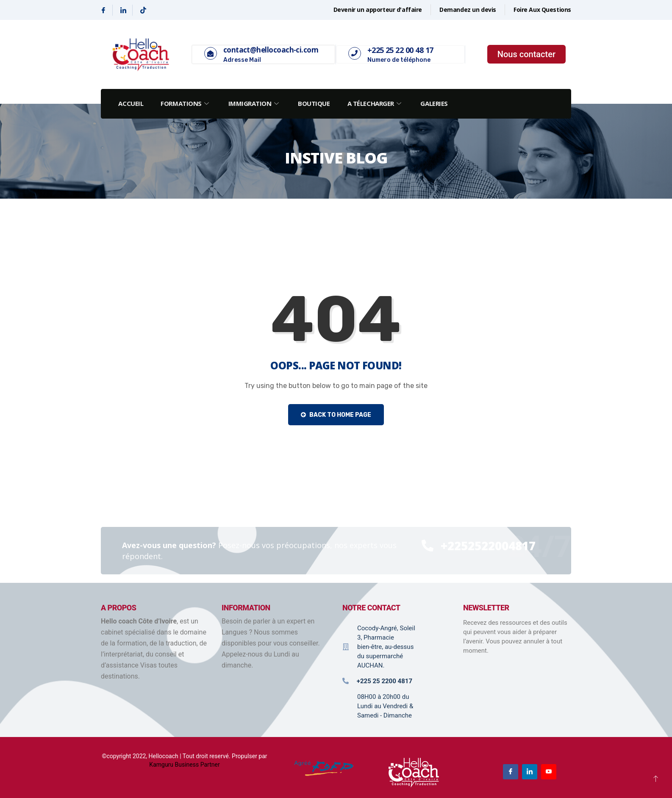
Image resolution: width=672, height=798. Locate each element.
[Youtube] (549, 772)
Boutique (315, 103)
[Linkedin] (124, 10)
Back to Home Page (336, 415)
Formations (186, 103)
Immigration (255, 103)
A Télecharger (377, 103)
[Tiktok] (143, 10)
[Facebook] (104, 10)
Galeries (436, 103)
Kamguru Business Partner (184, 765)
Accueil (131, 103)
